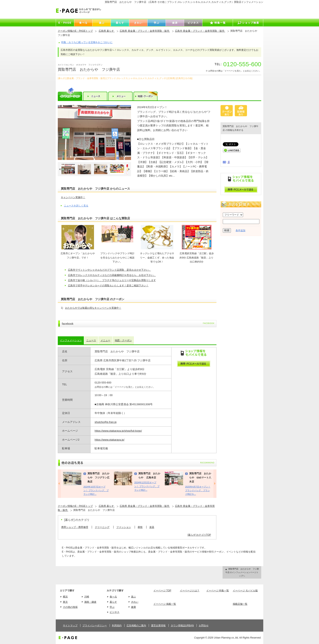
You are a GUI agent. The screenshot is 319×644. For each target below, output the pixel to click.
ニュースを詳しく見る (76, 206)
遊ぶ (133, 597)
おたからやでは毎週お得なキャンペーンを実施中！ (93, 308)
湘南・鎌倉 (90, 602)
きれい (135, 602)
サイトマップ (70, 626)
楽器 (152, 527)
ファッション (124, 527)
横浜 (65, 597)
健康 (133, 607)
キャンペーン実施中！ (73, 197)
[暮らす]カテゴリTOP (199, 535)
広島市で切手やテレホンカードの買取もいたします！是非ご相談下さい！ (108, 286)
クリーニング (102, 527)
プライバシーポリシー (95, 626)
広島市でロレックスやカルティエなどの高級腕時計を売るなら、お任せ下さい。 (112, 275)
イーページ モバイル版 (245, 591)
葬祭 (140, 527)
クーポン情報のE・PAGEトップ (75, 31)
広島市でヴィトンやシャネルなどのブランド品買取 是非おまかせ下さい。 (109, 270)
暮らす (113, 602)
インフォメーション (71, 340)
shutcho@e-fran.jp (106, 422)
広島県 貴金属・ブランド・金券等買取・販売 (145, 31)
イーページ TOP (162, 591)
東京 (65, 602)
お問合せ (204, 626)
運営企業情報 (158, 626)
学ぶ (112, 607)
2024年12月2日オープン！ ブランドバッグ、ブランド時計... (147, 486)
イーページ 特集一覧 (218, 591)
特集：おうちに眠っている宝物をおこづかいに (87, 42)
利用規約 (117, 626)
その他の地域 (70, 607)
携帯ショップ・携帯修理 (75, 527)
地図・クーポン (123, 340)
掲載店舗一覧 (240, 604)
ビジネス (115, 612)
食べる (113, 597)
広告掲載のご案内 (136, 626)
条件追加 (240, 230)
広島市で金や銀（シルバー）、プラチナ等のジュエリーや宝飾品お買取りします (112, 280)
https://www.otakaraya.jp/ (110, 440)
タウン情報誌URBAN (182, 626)
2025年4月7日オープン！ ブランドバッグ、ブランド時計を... (198, 490)
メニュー (105, 340)
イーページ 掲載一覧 (165, 604)
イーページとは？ (190, 591)
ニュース (91, 340)
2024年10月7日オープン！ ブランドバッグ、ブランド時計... (96, 490)
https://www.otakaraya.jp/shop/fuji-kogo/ (118, 431)
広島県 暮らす (107, 31)
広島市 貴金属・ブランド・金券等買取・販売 (200, 31)
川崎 (87, 597)
